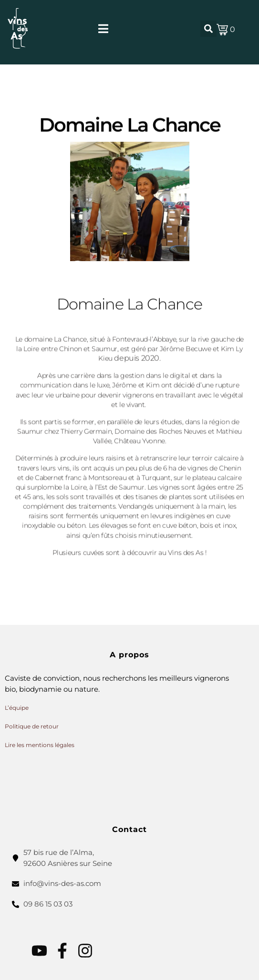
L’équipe (17, 708)
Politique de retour (32, 726)
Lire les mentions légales (40, 745)
